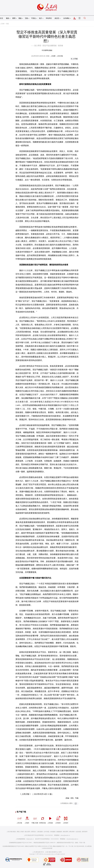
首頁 (2, 18)
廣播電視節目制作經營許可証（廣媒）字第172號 (71, 843)
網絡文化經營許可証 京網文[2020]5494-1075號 (39, 846)
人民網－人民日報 (57, 56)
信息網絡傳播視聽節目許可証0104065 (13, 846)
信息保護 (78, 832)
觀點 (8, 24)
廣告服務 (40, 832)
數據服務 (59, 832)
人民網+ (27, 819)
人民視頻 (50, 819)
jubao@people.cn (65, 835)
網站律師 (72, 832)
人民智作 (66, 819)
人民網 (2, 24)
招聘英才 (34, 832)
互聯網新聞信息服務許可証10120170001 (20, 843)
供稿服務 (53, 832)
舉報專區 (49, 18)
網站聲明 (66, 832)
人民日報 (19, 819)
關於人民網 (20, 832)
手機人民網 (35, 819)
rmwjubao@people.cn (72, 839)
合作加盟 (46, 832)
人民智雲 (58, 819)
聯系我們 (85, 832)
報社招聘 (27, 832)
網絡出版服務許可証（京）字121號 (63, 846)
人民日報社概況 (11, 832)
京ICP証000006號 (79, 846)
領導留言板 (42, 819)
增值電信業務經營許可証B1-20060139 (44, 843)
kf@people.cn (30, 839)
